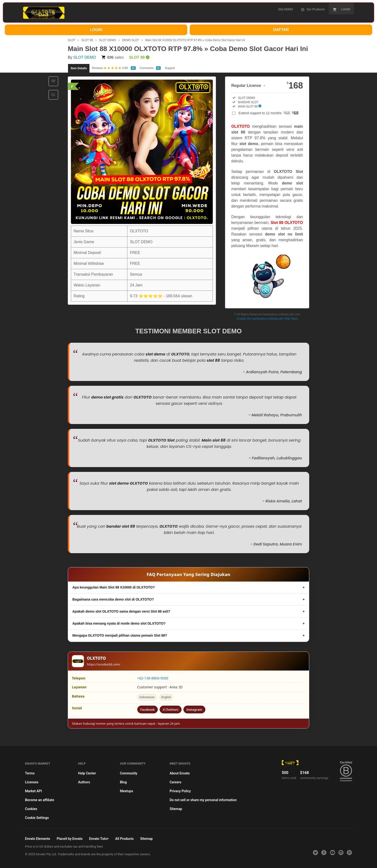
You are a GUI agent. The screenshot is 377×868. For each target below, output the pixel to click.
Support (170, 68)
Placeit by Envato (70, 839)
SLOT (72, 40)
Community (129, 773)
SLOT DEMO (107, 40)
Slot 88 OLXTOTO (287, 223)
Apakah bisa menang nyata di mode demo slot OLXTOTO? (119, 623)
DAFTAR (281, 30)
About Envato (180, 773)
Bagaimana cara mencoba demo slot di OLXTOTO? (113, 599)
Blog (123, 782)
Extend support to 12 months (269, 113)
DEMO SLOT (131, 40)
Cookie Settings (37, 818)
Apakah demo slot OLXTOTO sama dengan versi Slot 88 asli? (121, 611)
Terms (30, 773)
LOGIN (96, 30)
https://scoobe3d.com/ (104, 664)
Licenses (32, 782)
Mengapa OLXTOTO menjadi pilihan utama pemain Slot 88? (120, 635)
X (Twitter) (170, 710)
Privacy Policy (180, 791)
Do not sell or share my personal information (203, 800)
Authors (84, 782)
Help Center (87, 773)
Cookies (31, 809)
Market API (33, 791)
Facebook (148, 710)
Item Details (79, 68)
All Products (124, 839)
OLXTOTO (241, 126)
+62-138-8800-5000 (153, 678)
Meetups (127, 791)
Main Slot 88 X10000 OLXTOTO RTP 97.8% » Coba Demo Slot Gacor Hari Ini (195, 40)
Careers (175, 782)
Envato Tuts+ (99, 839)
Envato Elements (38, 839)
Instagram (194, 710)
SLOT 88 (87, 40)
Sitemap (176, 809)
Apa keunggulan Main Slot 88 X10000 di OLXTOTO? (114, 587)
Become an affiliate (40, 800)
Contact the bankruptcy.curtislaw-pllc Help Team (267, 319)
